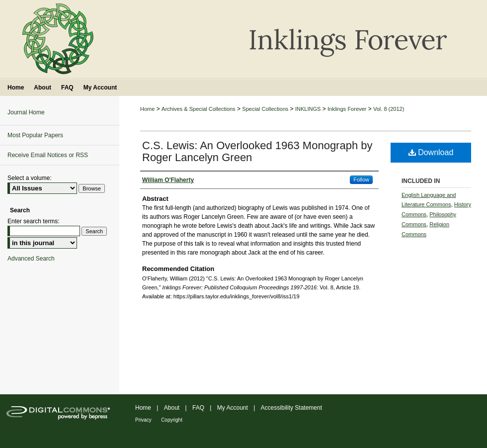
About (172, 408)
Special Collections (265, 109)
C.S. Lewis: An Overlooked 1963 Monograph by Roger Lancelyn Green (257, 151)
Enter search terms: (34, 221)
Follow (361, 179)
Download (431, 152)
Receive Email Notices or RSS (48, 155)
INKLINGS (308, 109)
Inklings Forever (347, 109)
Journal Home (26, 112)
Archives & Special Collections (199, 109)
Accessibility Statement (291, 408)
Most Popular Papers (35, 135)
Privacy (143, 420)
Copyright (172, 420)
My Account (233, 408)
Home (147, 109)
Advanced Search (31, 259)
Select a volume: (30, 178)
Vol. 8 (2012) (389, 109)
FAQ (198, 408)
